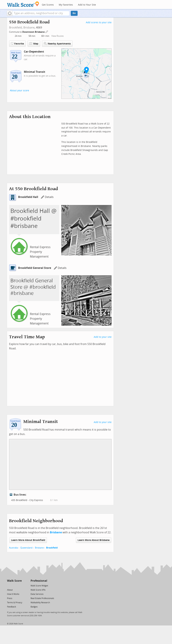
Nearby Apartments (57, 44)
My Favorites (66, 5)
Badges (34, 607)
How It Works (13, 594)
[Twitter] (9, 585)
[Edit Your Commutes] (47, 31)
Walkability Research (40, 603)
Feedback (12, 607)
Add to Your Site (87, 5)
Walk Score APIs (38, 590)
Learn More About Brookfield (28, 540)
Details (47, 197)
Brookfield (52, 548)
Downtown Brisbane (34, 32)
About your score (19, 91)
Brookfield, (16, 28)
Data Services (37, 594)
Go (74, 13)
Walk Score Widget (39, 586)
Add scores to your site (99, 22)
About (10, 590)
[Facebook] (14, 585)
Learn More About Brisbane (94, 540)
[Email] (19, 585)
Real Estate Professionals (42, 598)
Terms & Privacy (15, 603)
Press (10, 598)
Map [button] (34, 44)
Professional (39, 581)
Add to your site (103, 337)
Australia (13, 548)
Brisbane (29, 28)
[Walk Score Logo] (23, 4)
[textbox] (41, 13)
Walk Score (14, 581)
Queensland (26, 548)
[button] (10, 13)
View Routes (58, 36)
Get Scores (48, 5)
